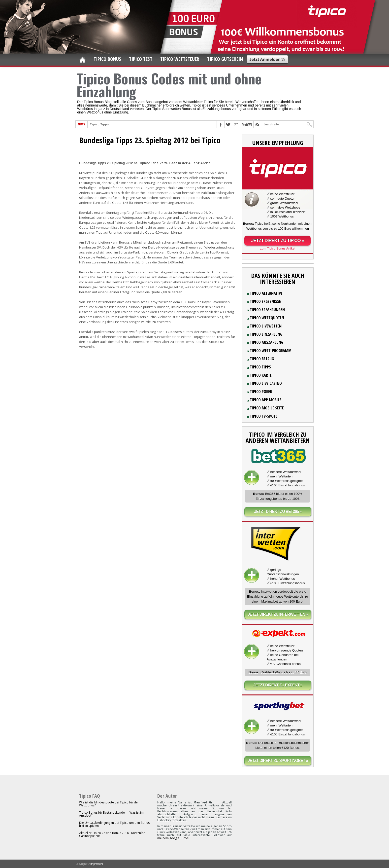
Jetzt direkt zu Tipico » (277, 241)
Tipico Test (141, 59)
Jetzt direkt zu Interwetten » (278, 614)
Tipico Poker (261, 392)
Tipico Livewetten (266, 326)
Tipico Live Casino (266, 383)
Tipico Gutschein (225, 59)
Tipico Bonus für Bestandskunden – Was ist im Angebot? (111, 814)
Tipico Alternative (266, 293)
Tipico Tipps (99, 124)
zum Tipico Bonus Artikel (278, 248)
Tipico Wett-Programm (271, 351)
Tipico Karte (261, 375)
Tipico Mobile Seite (267, 408)
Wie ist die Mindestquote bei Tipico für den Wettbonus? (109, 804)
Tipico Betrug (262, 359)
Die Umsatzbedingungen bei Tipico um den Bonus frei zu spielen (114, 824)
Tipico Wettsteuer (180, 59)
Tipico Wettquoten (267, 318)
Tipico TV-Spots (264, 416)
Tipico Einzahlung (266, 334)
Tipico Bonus (107, 59)
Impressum (97, 864)
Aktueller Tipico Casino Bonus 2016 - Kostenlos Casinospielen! (112, 834)
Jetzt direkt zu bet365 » (278, 512)
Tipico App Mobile (266, 400)
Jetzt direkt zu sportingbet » (278, 761)
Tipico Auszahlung (267, 342)
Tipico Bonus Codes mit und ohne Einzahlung (169, 85)
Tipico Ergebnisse (265, 301)
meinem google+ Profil (173, 838)
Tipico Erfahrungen (267, 310)
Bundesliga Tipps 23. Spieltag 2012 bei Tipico (150, 140)
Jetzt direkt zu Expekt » (278, 685)
